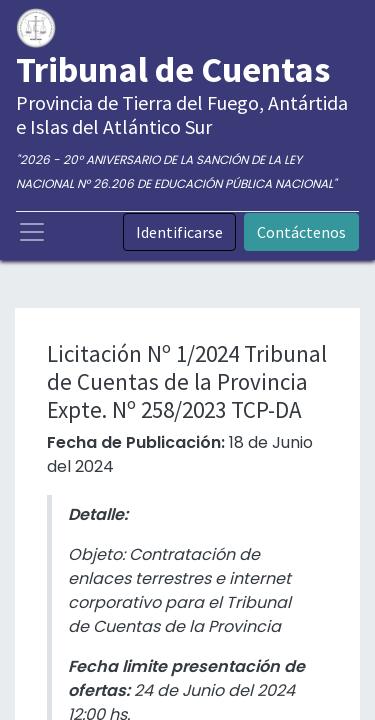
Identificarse (179, 232)
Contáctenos (301, 232)
